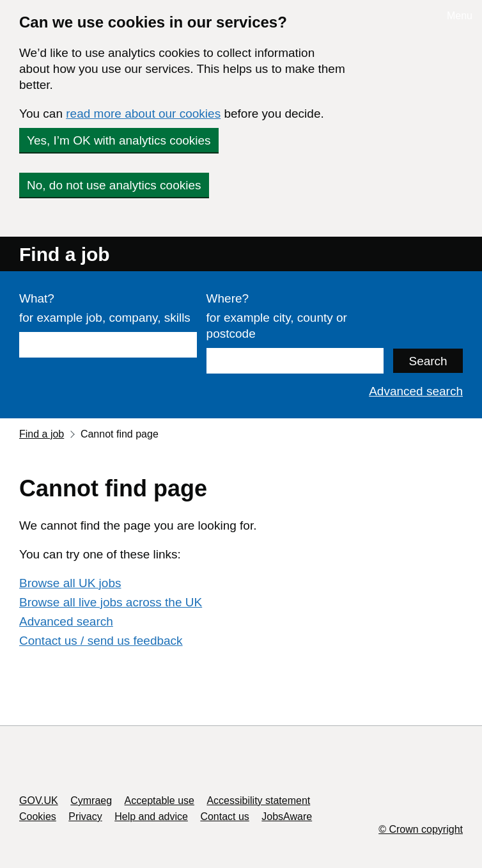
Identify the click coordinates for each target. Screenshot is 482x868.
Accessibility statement (258, 801)
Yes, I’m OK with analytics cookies (119, 140)
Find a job (65, 254)
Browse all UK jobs (70, 583)
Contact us (224, 817)
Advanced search (416, 391)
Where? (228, 298)
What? (37, 298)
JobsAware (287, 817)
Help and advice (151, 817)
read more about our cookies (143, 114)
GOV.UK (39, 801)
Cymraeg (91, 801)
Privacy (85, 817)
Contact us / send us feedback (101, 641)
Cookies (38, 817)
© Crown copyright (421, 829)
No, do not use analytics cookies (114, 185)
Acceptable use (159, 801)
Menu (460, 16)
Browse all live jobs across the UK (111, 602)
